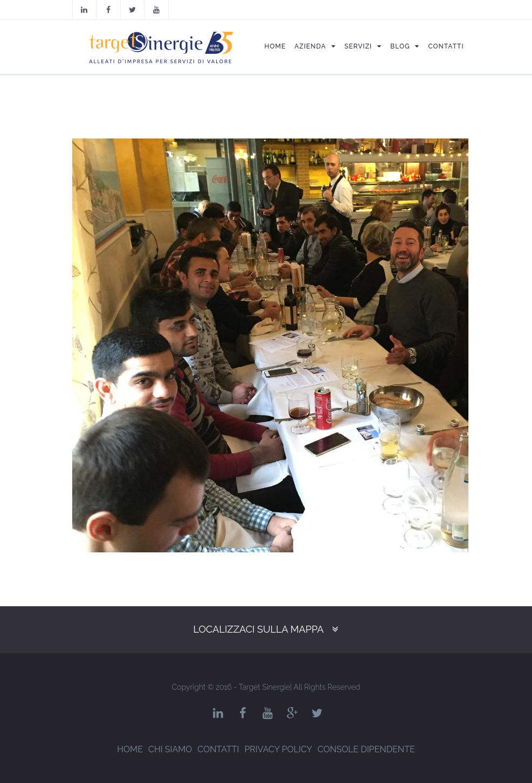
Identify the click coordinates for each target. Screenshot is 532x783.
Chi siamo (170, 749)
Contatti (218, 749)
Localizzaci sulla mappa (259, 629)
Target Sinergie (265, 687)
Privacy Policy (278, 749)
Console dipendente (366, 749)
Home (130, 749)
